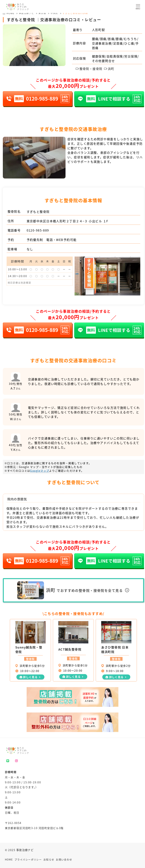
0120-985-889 (38, 230)
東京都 (42, 13)
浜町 (109, 69)
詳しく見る (30, 677)
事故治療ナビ (27, 13)
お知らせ (49, 859)
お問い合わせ (64, 859)
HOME (9, 859)
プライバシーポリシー (28, 859)
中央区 (54, 13)
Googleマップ (40, 471)
